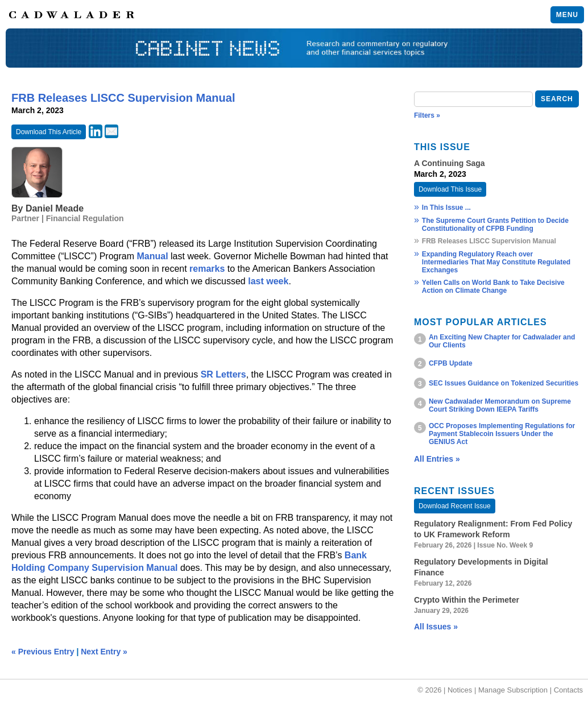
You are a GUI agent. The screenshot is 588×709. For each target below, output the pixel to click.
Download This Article (49, 132)
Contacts (568, 690)
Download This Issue (450, 189)
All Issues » (436, 627)
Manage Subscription (513, 690)
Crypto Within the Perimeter (467, 600)
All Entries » (437, 459)
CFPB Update (451, 363)
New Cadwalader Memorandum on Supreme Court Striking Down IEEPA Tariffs (500, 405)
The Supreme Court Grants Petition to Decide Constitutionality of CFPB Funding (495, 225)
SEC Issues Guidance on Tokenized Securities (504, 383)
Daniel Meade (55, 208)
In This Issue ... (446, 208)
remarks (207, 269)
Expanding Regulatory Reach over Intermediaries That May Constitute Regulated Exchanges (496, 262)
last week (268, 281)
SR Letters (223, 374)
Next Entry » (104, 652)
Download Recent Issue (455, 506)
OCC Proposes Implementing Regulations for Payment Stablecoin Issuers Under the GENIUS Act (502, 434)
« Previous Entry (43, 652)
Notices (460, 690)
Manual (152, 256)
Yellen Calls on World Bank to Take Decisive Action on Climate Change (493, 287)
